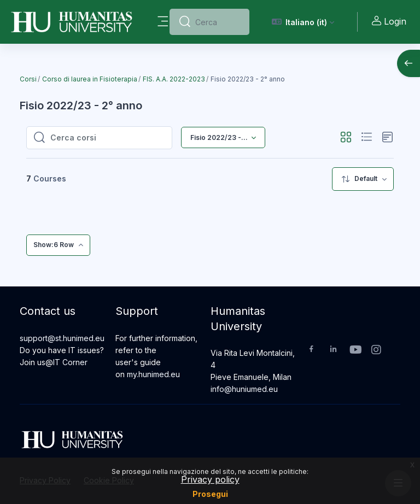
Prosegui (210, 494)
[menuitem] (363, 179)
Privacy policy (210, 479)
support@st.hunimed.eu (62, 338)
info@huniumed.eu (244, 389)
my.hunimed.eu (153, 374)
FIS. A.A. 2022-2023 (174, 79)
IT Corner (70, 362)
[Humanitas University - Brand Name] (72, 22)
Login (389, 21)
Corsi (28, 79)
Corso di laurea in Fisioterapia (90, 79)
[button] (303, 22)
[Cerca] (218, 22)
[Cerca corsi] (108, 138)
